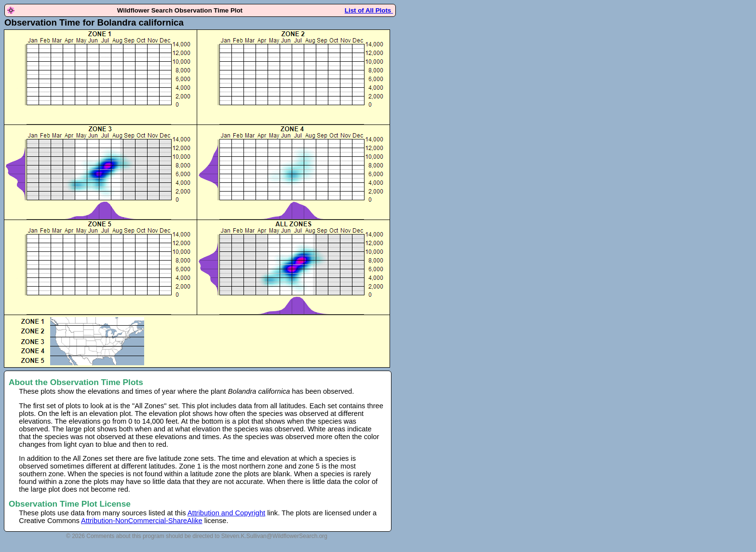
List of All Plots (369, 10)
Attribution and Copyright (226, 513)
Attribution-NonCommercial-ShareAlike (142, 521)
